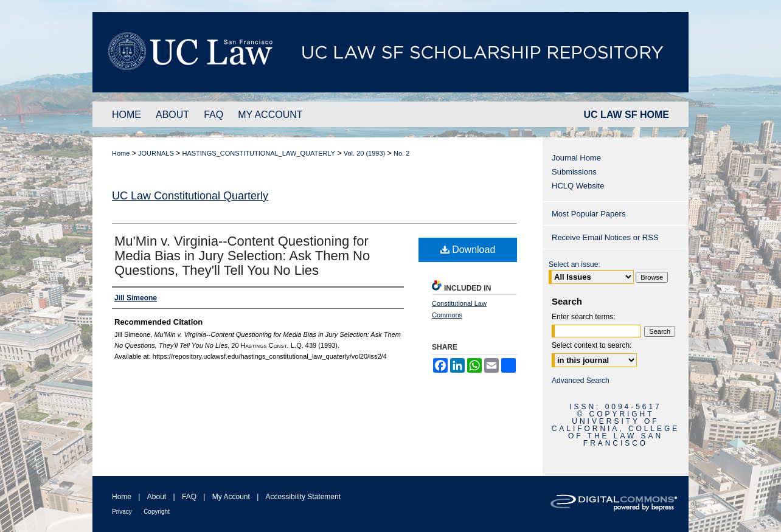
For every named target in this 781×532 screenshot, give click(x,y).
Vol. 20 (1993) (365, 153)
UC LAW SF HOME (627, 115)
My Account (231, 497)
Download (468, 250)
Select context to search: (592, 345)
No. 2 (401, 153)
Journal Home (576, 158)
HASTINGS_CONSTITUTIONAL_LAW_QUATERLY (259, 153)
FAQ (189, 497)
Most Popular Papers (588, 214)
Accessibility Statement (303, 497)
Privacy (122, 512)
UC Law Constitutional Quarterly (190, 196)
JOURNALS (156, 153)
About (157, 497)
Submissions (574, 172)
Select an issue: (574, 264)
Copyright (157, 512)
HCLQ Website (578, 186)
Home (121, 153)
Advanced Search (581, 381)
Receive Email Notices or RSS (605, 237)
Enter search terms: (584, 317)
